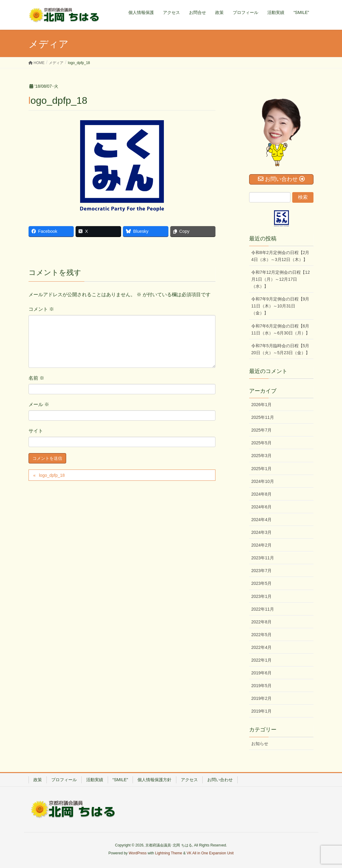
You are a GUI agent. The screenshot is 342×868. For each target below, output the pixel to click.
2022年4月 (261, 647)
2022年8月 (261, 622)
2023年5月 (261, 583)
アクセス (189, 780)
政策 (38, 780)
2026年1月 (261, 405)
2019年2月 (261, 698)
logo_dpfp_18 (52, 475)
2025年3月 (261, 456)
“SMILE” (120, 780)
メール (39, 404)
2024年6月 (261, 507)
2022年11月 (263, 609)
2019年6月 (261, 673)
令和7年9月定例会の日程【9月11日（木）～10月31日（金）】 (280, 306)
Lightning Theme (169, 853)
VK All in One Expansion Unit (210, 853)
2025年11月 (263, 417)
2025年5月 (261, 443)
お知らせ (260, 744)
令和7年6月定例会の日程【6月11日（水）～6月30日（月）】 (281, 329)
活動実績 (95, 780)
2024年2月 (261, 545)
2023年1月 (261, 596)
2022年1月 (261, 660)
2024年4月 (261, 520)
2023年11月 (263, 558)
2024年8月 (261, 494)
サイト (36, 431)
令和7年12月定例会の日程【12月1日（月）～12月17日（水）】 (281, 279)
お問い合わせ (220, 780)
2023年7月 (261, 571)
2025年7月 (261, 430)
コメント (41, 309)
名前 (36, 378)
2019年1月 (261, 711)
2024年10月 (263, 481)
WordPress (138, 853)
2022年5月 (261, 635)
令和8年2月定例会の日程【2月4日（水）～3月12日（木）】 (280, 256)
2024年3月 (261, 532)
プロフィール (64, 780)
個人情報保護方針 (154, 780)
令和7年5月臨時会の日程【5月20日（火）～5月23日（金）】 (281, 349)
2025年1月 (261, 469)
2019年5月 (261, 686)
